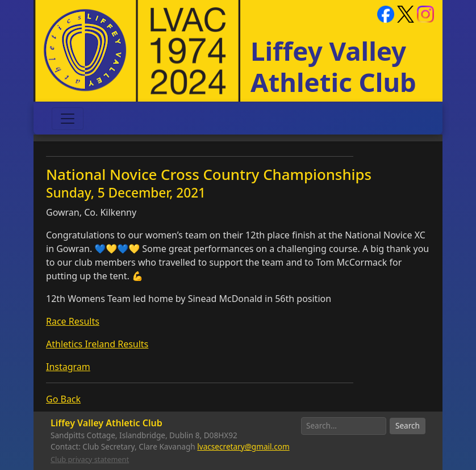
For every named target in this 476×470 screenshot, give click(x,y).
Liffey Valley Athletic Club (333, 66)
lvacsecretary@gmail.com (243, 446)
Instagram (68, 367)
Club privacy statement (90, 459)
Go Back (63, 399)
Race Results (73, 321)
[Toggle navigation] (68, 119)
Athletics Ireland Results (97, 344)
